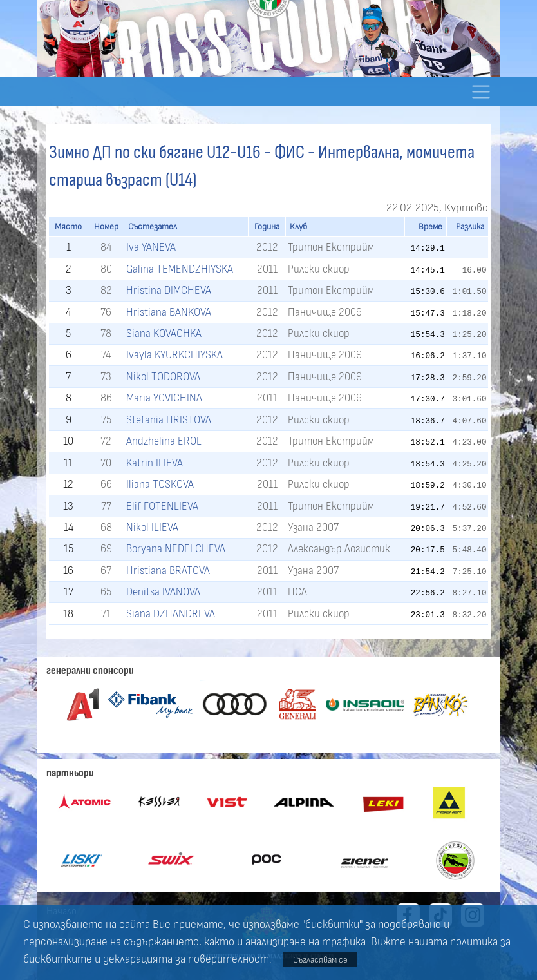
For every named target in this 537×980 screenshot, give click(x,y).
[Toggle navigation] (481, 92)
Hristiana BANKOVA (169, 312)
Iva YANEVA (151, 247)
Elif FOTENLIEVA (162, 506)
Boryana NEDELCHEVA (176, 549)
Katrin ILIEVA (155, 463)
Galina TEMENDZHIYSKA (180, 269)
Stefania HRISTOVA (169, 420)
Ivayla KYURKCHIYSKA (174, 355)
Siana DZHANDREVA (171, 614)
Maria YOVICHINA (164, 398)
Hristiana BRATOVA (168, 571)
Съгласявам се (320, 960)
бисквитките (58, 959)
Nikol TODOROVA (163, 377)
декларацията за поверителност (186, 959)
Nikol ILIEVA (152, 527)
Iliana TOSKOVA (160, 484)
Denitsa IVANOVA (163, 592)
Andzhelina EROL (164, 441)
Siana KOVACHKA (164, 333)
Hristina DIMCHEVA (169, 290)
